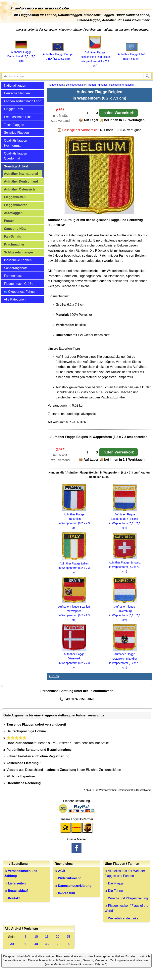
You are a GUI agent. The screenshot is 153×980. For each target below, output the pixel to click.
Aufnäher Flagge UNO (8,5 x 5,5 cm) (132, 54)
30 (12, 944)
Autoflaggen (13, 213)
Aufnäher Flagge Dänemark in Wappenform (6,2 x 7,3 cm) (74, 659)
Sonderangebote (16, 268)
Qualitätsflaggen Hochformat (16, 143)
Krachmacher (14, 244)
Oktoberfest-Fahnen (20, 292)
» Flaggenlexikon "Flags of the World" (126, 908)
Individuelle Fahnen (18, 260)
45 (47, 944)
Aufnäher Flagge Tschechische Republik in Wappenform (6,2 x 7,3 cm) (95, 57)
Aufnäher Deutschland (21, 181)
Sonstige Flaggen (16, 133)
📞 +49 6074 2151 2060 (76, 699)
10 (36, 937)
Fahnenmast (13, 276)
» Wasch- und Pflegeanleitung (126, 898)
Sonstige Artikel (16, 166)
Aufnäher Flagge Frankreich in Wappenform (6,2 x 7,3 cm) (74, 519)
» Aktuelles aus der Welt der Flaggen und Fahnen (125, 873)
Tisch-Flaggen (14, 125)
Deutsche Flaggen (17, 93)
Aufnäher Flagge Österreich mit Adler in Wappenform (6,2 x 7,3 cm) (125, 659)
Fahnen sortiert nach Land (23, 101)
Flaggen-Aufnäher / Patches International (110, 85)
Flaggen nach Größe (19, 284)
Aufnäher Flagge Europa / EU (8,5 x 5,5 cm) (58, 54)
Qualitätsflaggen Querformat (16, 156)
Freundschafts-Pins (18, 117)
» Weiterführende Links (121, 918)
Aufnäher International (21, 174)
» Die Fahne (114, 891)
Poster (9, 221)
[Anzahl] (90, 113)
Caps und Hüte (15, 229)
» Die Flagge (114, 883)
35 (25, 944)
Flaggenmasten (16, 205)
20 (58, 937)
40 (36, 944)
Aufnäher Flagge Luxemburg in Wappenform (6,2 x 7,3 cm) (125, 611)
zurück (54, 676)
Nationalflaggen (15, 86)
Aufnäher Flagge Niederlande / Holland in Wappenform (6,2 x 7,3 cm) (125, 519)
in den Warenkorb (118, 113)
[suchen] (147, 76)
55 (68, 944)
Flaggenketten (15, 197)
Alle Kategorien (15, 299)
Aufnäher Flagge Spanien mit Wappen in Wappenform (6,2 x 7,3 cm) (74, 611)
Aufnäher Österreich (19, 189)
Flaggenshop (55, 85)
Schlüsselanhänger (19, 252)
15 (47, 937)
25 (68, 937)
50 (58, 944)
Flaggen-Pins (13, 109)
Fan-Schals (12, 236)
